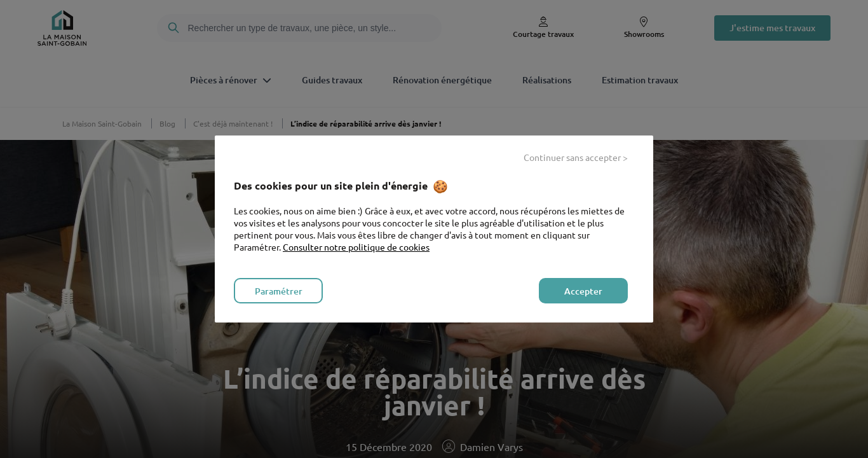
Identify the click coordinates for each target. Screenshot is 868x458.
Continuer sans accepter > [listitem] (576, 157)
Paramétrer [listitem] (279, 291)
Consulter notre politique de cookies (356, 247)
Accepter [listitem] (583, 291)
